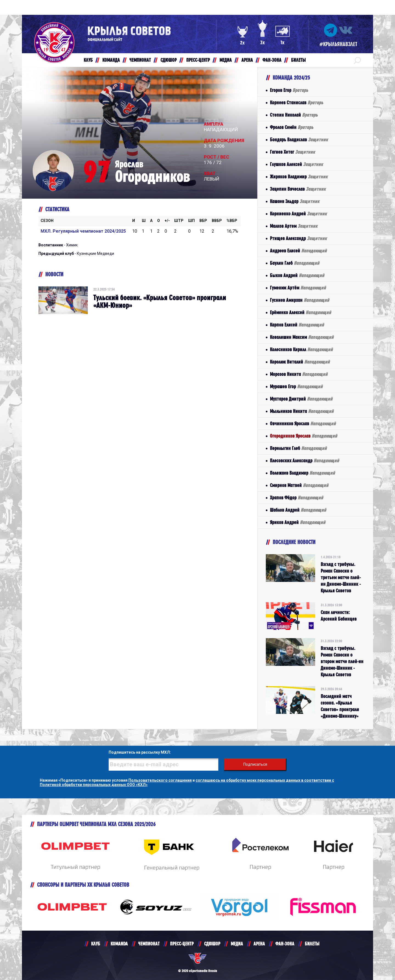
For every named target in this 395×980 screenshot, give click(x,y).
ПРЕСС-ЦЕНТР (182, 944)
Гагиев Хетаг (292, 152)
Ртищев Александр (298, 238)
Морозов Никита (299, 374)
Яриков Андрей (298, 522)
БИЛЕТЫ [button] (298, 60)
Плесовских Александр (304, 461)
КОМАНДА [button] (111, 60)
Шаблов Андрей (298, 510)
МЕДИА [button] (226, 60)
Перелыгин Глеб (298, 448)
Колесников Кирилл (301, 349)
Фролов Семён (292, 127)
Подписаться (255, 764)
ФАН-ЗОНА (285, 944)
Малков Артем (294, 226)
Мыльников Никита (302, 411)
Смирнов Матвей (299, 485)
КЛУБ (96, 944)
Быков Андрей (297, 275)
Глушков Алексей (296, 164)
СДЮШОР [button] (169, 60)
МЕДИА (237, 944)
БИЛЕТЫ (312, 944)
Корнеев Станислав (297, 102)
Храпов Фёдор (297, 498)
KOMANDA (119, 944)
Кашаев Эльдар (295, 201)
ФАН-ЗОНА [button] (272, 60)
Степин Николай (294, 115)
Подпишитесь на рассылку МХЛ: (140, 752)
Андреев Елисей (298, 251)
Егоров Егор (289, 90)
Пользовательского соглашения (160, 780)
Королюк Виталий (300, 362)
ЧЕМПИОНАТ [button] (140, 60)
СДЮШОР (212, 944)
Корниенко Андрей (298, 214)
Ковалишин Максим (302, 337)
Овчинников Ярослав (303, 423)
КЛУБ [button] (88, 60)
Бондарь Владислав (299, 140)
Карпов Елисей (297, 325)
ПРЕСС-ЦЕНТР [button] (198, 60)
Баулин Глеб (295, 263)
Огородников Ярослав (304, 436)
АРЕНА (259, 944)
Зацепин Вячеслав (298, 189)
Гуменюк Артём (298, 288)
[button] (357, 60)
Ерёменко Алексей (301, 312)
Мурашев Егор (296, 386)
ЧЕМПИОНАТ (149, 944)
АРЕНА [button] (247, 60)
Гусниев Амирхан (300, 300)
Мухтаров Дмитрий (301, 399)
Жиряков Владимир (299, 177)
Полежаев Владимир (302, 473)
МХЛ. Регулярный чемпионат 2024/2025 (83, 231)
